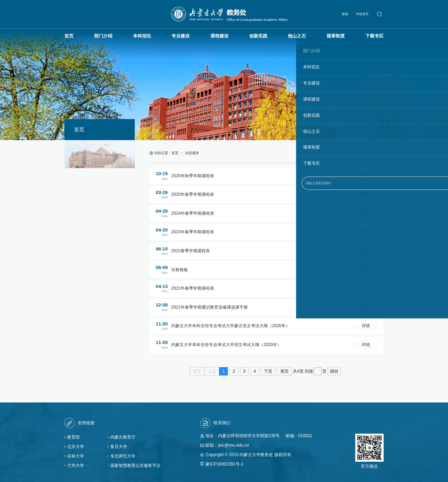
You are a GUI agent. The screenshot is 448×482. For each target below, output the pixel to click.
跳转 (334, 370)
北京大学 (76, 445)
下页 (268, 370)
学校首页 (363, 13)
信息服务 (188, 152)
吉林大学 (76, 454)
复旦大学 (119, 445)
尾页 (285, 370)
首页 (173, 152)
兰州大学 (76, 464)
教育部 (73, 436)
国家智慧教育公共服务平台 (135, 464)
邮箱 (346, 13)
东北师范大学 (123, 454)
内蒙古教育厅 (123, 436)
